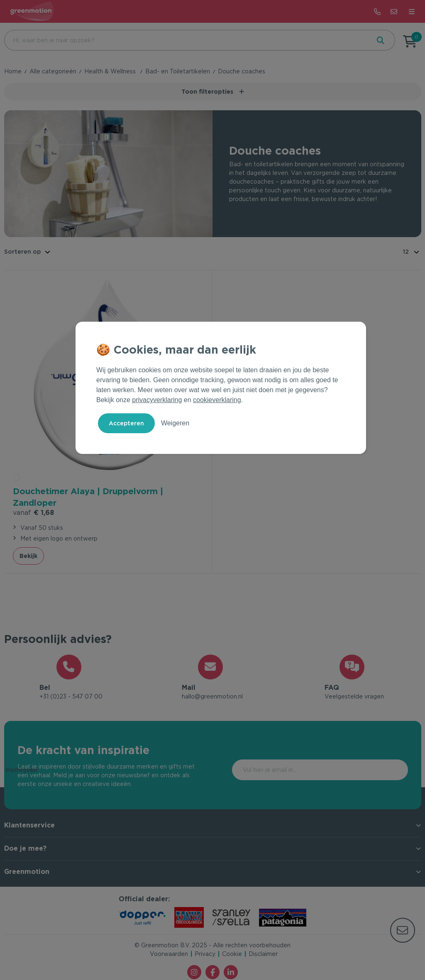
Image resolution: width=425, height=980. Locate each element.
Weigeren (175, 423)
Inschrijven (373, 771)
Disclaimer (263, 955)
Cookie (232, 955)
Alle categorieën (53, 71)
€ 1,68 (33, 512)
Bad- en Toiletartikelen (178, 71)
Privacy (205, 955)
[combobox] (186, 40)
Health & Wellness (111, 71)
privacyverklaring (157, 400)
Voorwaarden (169, 955)
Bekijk (28, 555)
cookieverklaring (217, 400)
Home (13, 71)
